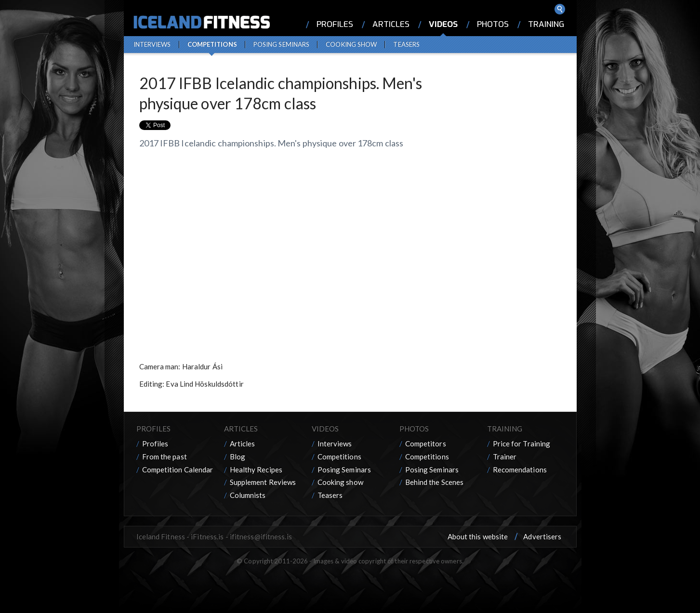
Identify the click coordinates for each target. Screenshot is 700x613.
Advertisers (542, 536)
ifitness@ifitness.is (261, 536)
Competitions (212, 44)
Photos (493, 24)
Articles (391, 24)
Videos (443, 24)
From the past (165, 456)
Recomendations (520, 470)
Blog (238, 456)
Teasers (406, 44)
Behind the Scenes (435, 482)
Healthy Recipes (256, 470)
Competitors (426, 443)
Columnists (248, 495)
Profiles (335, 24)
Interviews (152, 44)
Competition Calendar (178, 470)
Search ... (560, 9)
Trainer (505, 456)
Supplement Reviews (263, 482)
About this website (478, 536)
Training (546, 24)
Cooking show (351, 44)
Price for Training (522, 443)
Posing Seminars (282, 44)
